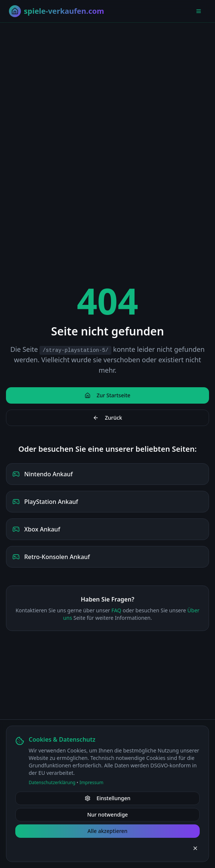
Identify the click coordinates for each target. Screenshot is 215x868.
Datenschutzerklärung (52, 782)
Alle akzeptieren (107, 831)
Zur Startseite (107, 395)
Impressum (91, 782)
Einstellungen (107, 798)
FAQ (116, 610)
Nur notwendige (107, 815)
